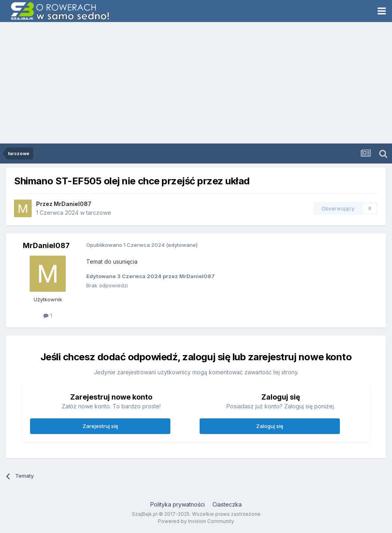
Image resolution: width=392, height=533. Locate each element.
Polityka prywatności (178, 504)
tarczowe (99, 213)
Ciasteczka (227, 504)
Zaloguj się (270, 426)
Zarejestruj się (100, 426)
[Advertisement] (196, 83)
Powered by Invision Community (196, 521)
